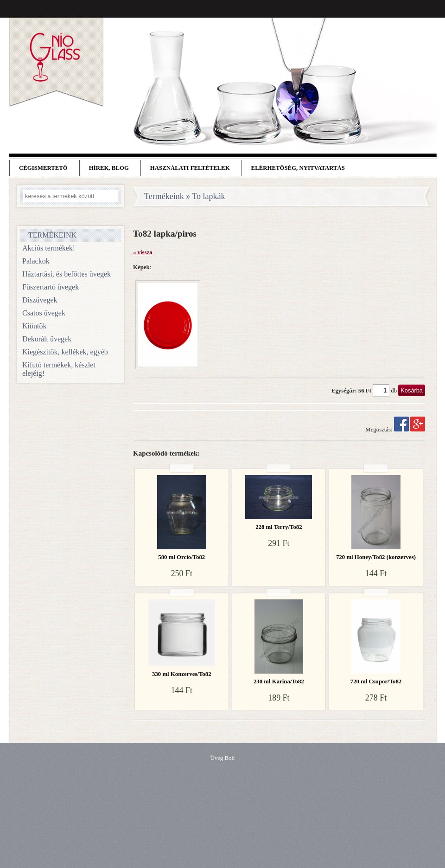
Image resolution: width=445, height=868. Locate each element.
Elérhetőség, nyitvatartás (298, 168)
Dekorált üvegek (47, 339)
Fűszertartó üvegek (51, 287)
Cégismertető (43, 168)
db (394, 391)
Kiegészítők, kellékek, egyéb (65, 352)
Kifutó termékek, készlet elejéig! (59, 369)
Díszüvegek (40, 300)
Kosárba (412, 390)
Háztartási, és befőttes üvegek (67, 274)
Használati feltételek (190, 168)
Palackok (36, 261)
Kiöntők (34, 326)
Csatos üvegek (44, 313)
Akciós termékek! (49, 248)
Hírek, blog (109, 168)
